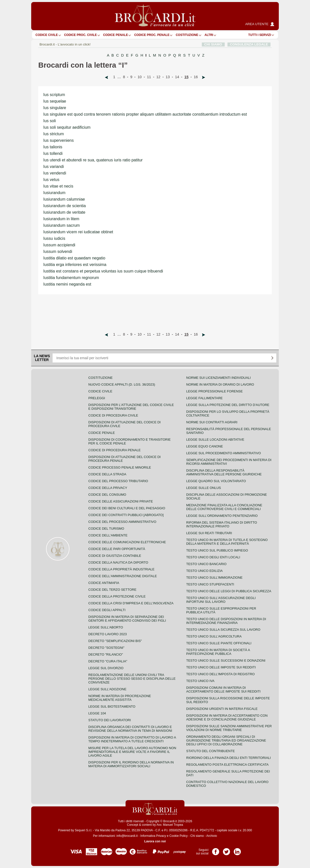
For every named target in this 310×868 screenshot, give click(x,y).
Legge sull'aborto (106, 627)
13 (168, 77)
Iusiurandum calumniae (64, 199)
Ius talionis (53, 147)
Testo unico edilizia (204, 571)
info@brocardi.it (127, 836)
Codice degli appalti (107, 610)
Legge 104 (97, 713)
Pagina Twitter (226, 850)
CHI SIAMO (213, 44)
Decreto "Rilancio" (106, 654)
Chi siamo (197, 836)
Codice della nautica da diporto (118, 562)
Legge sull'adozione (107, 689)
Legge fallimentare (204, 398)
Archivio (212, 836)
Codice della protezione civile (117, 596)
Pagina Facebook (216, 850)
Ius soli (50, 121)
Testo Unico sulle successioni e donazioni (226, 660)
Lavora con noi (155, 841)
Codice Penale (116, 35)
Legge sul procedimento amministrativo (224, 453)
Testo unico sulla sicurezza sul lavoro (223, 630)
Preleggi (97, 398)
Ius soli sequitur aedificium (67, 127)
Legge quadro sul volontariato (216, 481)
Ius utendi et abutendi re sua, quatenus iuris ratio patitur (93, 160)
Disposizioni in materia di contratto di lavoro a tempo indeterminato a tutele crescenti (132, 739)
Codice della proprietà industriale (121, 569)
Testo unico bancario (206, 564)
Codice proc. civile (81, 35)
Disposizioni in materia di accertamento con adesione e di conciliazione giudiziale (227, 717)
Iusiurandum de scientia (65, 206)
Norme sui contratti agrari (212, 422)
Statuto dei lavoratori (110, 720)
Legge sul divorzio (106, 668)
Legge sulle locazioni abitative (215, 440)
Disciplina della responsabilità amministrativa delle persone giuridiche (224, 472)
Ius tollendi (53, 153)
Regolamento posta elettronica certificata (227, 765)
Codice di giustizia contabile (115, 556)
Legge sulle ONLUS (204, 488)
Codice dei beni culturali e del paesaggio (127, 508)
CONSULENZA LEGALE (249, 44)
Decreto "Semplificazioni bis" (115, 641)
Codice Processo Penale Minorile (120, 467)
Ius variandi (54, 167)
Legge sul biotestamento (112, 706)
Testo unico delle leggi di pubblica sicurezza (229, 591)
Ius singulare (55, 108)
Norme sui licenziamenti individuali (218, 378)
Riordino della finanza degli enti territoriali (228, 758)
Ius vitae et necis (58, 186)
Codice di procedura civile (113, 415)
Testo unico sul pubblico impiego (217, 550)
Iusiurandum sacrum (62, 225)
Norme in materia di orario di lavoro (220, 384)
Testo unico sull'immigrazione (214, 578)
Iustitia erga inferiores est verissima (75, 265)
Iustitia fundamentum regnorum (71, 278)
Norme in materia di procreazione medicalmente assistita (120, 698)
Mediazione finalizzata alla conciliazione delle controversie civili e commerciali (224, 507)
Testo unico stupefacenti (210, 584)
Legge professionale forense (215, 391)
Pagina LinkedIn (237, 850)
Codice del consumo (107, 495)
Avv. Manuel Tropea (170, 825)
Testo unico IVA (200, 681)
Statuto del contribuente (210, 751)
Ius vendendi (55, 173)
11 (149, 77)
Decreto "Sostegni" (106, 648)
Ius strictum (54, 134)
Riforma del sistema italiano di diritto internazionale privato (222, 524)
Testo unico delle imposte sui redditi (221, 667)
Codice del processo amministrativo (122, 522)
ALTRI (209, 35)
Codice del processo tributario (118, 481)
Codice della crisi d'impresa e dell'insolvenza (131, 603)
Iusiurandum (54, 193)
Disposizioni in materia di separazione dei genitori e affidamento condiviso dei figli (127, 619)
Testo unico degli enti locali (213, 557)
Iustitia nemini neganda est (67, 284)
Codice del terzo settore (112, 590)
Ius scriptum (54, 95)
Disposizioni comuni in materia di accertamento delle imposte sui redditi (223, 690)
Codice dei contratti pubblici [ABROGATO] (126, 515)
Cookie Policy (179, 836)
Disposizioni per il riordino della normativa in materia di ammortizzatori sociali (131, 764)
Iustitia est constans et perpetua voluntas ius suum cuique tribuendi (103, 271)
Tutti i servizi (260, 35)
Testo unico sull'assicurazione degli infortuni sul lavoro (221, 600)
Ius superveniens (59, 140)
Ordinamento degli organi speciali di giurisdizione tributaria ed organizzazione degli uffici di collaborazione (226, 740)
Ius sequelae (55, 101)
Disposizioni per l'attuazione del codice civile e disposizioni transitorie (131, 407)
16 (196, 77)
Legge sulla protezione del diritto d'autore (228, 405)
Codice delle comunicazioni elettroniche (127, 542)
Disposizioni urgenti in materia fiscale (222, 709)
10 (140, 77)
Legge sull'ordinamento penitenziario (222, 516)
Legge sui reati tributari (209, 533)
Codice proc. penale (152, 35)
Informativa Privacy (153, 836)
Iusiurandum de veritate (64, 212)
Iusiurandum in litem (61, 219)
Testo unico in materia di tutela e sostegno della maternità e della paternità (227, 542)
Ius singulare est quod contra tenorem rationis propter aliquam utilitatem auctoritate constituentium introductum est (145, 114)
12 (158, 77)
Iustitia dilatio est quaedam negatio (74, 258)
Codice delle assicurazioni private (121, 501)
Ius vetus (51, 180)
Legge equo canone (205, 446)
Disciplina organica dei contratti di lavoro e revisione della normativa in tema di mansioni (130, 729)
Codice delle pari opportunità (117, 549)
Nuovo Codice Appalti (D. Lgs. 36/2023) (122, 384)
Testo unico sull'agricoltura (214, 636)
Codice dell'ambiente (108, 535)
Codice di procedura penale (114, 450)
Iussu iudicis (54, 238)
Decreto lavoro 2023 (108, 634)
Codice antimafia (104, 583)
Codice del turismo (106, 529)
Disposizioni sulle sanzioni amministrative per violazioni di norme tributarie (229, 728)
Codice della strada (107, 474)
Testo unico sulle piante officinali (219, 643)
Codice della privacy (108, 488)
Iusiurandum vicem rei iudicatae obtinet (78, 232)
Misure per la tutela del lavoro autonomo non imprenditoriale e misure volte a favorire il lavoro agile (132, 752)
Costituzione (187, 35)
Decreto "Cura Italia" (108, 661)
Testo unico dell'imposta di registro (220, 674)
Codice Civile (47, 35)
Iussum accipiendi (59, 245)
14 (177, 77)
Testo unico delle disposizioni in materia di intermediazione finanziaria (226, 621)
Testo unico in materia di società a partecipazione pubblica (218, 652)
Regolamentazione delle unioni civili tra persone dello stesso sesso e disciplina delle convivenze (132, 679)
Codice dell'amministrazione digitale (123, 576)
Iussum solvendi (58, 252)
